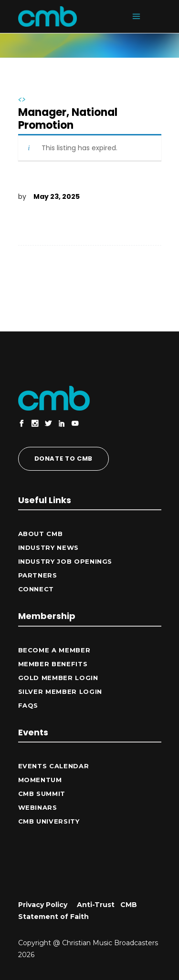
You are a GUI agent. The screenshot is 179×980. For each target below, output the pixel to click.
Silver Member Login (60, 691)
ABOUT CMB (41, 534)
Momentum (40, 780)
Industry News (48, 547)
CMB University (49, 821)
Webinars (38, 807)
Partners (38, 575)
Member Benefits (53, 664)
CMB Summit (42, 794)
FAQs (28, 705)
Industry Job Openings (65, 561)
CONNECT (36, 589)
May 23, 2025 (57, 196)
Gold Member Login (58, 678)
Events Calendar (54, 766)
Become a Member (54, 650)
